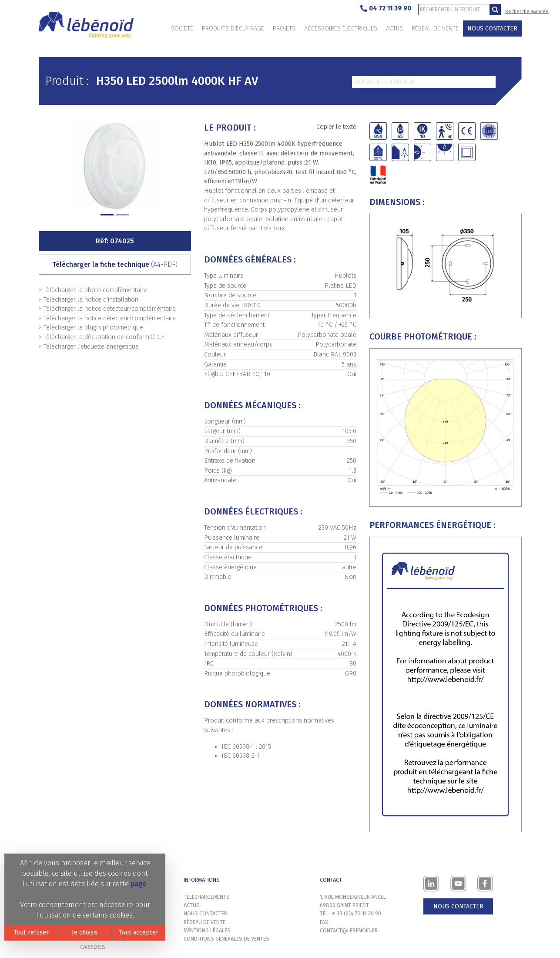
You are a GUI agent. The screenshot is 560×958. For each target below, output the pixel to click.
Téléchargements (207, 897)
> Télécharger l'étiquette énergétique (89, 347)
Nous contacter (492, 29)
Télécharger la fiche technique (115, 264)
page (139, 884)
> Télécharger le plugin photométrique (91, 328)
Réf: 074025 (115, 241)
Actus (394, 29)
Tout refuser (31, 933)
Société (182, 29)
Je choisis (85, 933)
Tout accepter (139, 933)
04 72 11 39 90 (386, 9)
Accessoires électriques (341, 29)
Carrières (93, 947)
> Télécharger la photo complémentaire (93, 290)
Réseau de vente (435, 29)
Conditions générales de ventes (226, 939)
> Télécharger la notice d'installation (89, 300)
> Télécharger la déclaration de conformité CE (102, 337)
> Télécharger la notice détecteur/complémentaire (107, 309)
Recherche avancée (527, 12)
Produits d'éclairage (233, 29)
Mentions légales (207, 930)
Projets (284, 29)
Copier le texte (336, 127)
